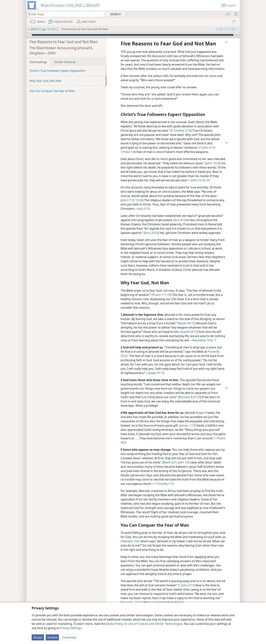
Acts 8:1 (180, 215)
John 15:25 (213, 158)
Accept (38, 637)
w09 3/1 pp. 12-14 (41, 29)
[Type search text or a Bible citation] (65, 14)
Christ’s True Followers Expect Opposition (57, 65)
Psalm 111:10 (161, 289)
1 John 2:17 (186, 580)
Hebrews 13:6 (130, 536)
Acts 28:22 (151, 227)
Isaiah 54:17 (189, 326)
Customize (69, 637)
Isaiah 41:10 (156, 368)
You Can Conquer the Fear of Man (52, 86)
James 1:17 (187, 420)
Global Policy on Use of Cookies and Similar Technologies (144, 624)
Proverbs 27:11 (132, 597)
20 (208, 175)
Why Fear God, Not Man (46, 75)
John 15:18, (199, 175)
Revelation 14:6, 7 (204, 335)
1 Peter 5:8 (128, 146)
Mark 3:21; (170, 457)
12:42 (139, 195)
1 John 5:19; (208, 142)
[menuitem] (236, 14)
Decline (52, 637)
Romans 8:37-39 (190, 392)
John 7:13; (128, 195)
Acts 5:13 (144, 203)
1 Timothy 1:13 (164, 478)
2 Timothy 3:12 (181, 125)
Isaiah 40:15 (187, 318)
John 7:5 (183, 457)
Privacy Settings (71, 628)
